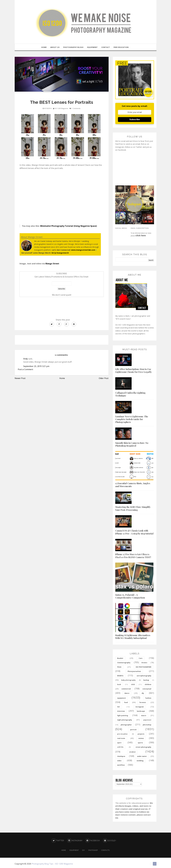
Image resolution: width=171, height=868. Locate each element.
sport (119, 743)
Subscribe (135, 119)
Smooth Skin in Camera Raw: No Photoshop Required (132, 444)
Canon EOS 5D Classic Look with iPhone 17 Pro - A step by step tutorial (134, 532)
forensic (143, 702)
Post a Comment (25, 370)
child (133, 684)
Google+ (110, 841)
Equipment (74, 850)
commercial (126, 689)
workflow (121, 765)
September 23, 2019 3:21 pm (36, 366)
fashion (148, 698)
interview (121, 711)
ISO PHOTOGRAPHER (144, 667)
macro (144, 716)
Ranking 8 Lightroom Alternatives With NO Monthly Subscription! (133, 637)
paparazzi (147, 720)
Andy (26, 359)
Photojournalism (134, 671)
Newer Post (20, 378)
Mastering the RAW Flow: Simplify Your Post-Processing (133, 509)
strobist (132, 752)
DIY (83, 850)
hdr (119, 707)
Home (62, 378)
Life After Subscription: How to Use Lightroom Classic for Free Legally (133, 371)
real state (121, 738)
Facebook (93, 841)
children (148, 684)
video (119, 761)
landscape (141, 711)
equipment (121, 698)
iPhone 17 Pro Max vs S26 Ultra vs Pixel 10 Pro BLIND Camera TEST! (133, 556)
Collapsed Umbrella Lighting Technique (130, 394)
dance (127, 693)
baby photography (128, 680)
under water (142, 756)
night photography (125, 720)
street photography (143, 747)
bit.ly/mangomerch (60, 253)
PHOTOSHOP (93, 850)
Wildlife (120, 676)
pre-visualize (122, 734)
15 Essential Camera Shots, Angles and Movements (133, 485)
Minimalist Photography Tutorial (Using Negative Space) (69, 226)
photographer (126, 725)
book (119, 684)
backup (146, 680)
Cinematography (124, 663)
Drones (144, 663)
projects (141, 734)
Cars (141, 658)
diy (143, 693)
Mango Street (52, 264)
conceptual (147, 689)
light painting (123, 716)
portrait (133, 730)
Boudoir (120, 658)
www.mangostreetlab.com (83, 250)
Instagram (75, 841)
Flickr (119, 667)
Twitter (58, 841)
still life (120, 747)
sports (140, 743)
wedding (140, 761)
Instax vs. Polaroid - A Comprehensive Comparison (130, 596)
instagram (140, 707)
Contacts (105, 850)
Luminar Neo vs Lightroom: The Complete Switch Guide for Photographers (132, 419)
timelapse (121, 756)
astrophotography (144, 676)
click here (141, 236)
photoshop (147, 725)
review (141, 738)
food (126, 702)
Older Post (104, 378)
